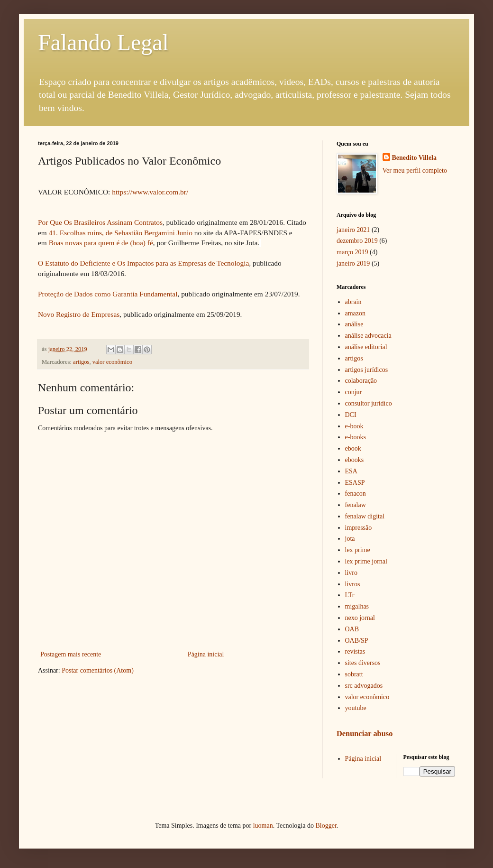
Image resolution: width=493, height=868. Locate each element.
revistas (355, 651)
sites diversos (363, 663)
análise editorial (366, 347)
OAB (352, 629)
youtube (356, 708)
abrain (353, 302)
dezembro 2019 (357, 241)
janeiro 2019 (353, 263)
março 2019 (352, 252)
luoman (263, 826)
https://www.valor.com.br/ (150, 192)
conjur (354, 392)
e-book (354, 426)
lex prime (358, 550)
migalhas (357, 606)
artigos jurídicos (367, 370)
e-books (356, 437)
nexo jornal (360, 618)
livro (351, 573)
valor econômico (112, 362)
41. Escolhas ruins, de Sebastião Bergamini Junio (121, 233)
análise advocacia (368, 336)
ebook (353, 448)
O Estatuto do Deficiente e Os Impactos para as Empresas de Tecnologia (143, 263)
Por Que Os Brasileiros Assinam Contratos (100, 222)
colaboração (361, 381)
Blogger (326, 826)
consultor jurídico (369, 403)
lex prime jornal (366, 561)
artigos (81, 362)
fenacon (356, 494)
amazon (356, 313)
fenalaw (356, 505)
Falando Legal (103, 42)
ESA (351, 471)
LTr (350, 595)
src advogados (364, 686)
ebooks (355, 460)
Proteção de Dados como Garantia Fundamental (108, 294)
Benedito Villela (415, 158)
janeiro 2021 (353, 230)
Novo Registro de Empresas (79, 314)
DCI (351, 415)
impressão (359, 528)
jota (350, 539)
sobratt (354, 674)
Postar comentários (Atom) (98, 670)
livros (353, 584)
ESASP (355, 483)
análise (354, 324)
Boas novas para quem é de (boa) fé (101, 243)
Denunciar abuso (365, 734)
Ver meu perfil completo (415, 171)
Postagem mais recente (71, 654)
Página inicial (206, 654)
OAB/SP (357, 641)
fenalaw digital (365, 516)
